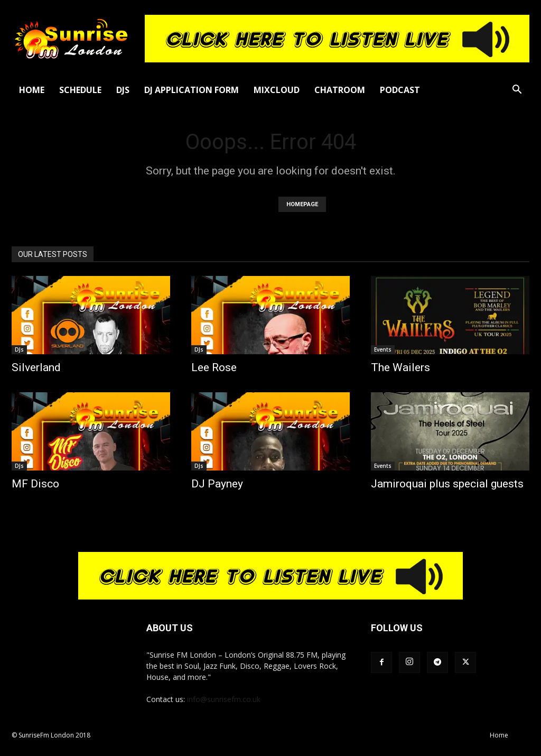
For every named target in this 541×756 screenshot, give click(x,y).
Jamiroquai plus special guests (447, 484)
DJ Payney (217, 484)
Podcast (400, 90)
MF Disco (35, 484)
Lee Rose (214, 367)
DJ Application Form (192, 90)
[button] (517, 91)
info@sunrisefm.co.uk (224, 699)
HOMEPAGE (302, 204)
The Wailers (400, 367)
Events (383, 349)
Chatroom (340, 90)
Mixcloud (277, 90)
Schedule (80, 90)
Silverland (36, 367)
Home (32, 90)
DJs (123, 90)
